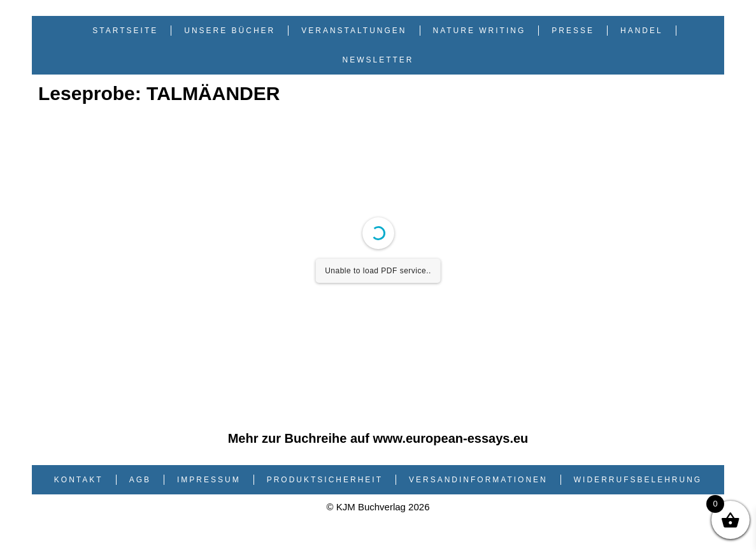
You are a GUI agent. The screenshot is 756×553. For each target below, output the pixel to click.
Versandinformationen (478, 480)
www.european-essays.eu (451, 438)
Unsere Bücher (230, 31)
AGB (140, 480)
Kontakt (79, 480)
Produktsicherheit (325, 480)
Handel (642, 31)
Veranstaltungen (354, 31)
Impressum (209, 480)
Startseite (125, 31)
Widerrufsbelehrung (638, 480)
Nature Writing (480, 31)
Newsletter (378, 60)
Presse (573, 31)
